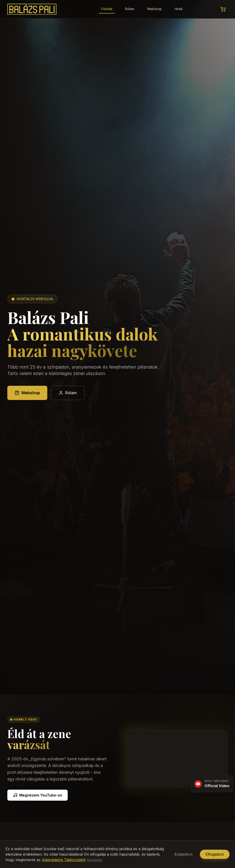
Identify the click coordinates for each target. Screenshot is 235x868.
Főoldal (107, 9)
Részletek (95, 860)
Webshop (154, 9)
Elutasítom (183, 854)
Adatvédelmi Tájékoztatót (64, 860)
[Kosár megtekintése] (223, 9)
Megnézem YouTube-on (38, 795)
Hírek (179, 9)
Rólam (130, 9)
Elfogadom (215, 854)
